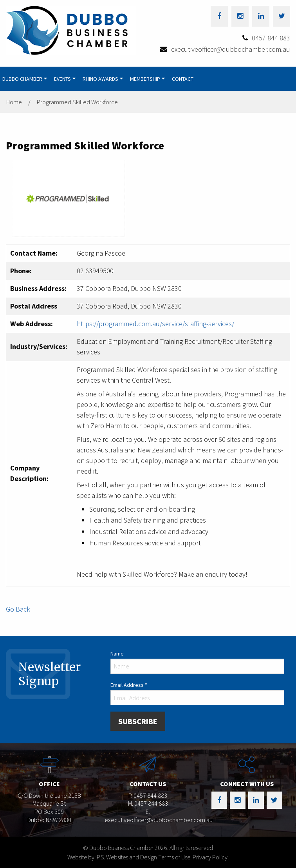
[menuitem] (26, 79)
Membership (145, 79)
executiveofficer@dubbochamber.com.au (231, 49)
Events (62, 79)
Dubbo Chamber (22, 79)
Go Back (18, 609)
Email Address (129, 685)
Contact (183, 79)
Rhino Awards (100, 79)
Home (14, 102)
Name (117, 654)
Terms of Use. (175, 857)
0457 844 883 (271, 38)
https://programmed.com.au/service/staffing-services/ (155, 324)
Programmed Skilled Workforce (77, 102)
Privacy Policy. (211, 857)
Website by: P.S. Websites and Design (112, 857)
